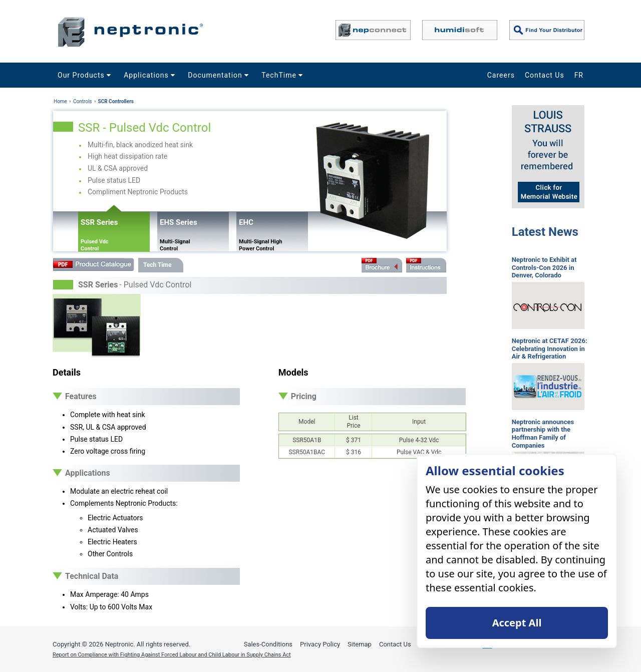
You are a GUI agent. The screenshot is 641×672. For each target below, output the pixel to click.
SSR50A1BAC (307, 452)
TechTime (283, 75)
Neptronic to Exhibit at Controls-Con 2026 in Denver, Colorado (544, 267)
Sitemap (360, 644)
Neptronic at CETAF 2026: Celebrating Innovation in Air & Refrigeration (550, 349)
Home (60, 101)
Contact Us (545, 75)
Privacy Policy (320, 644)
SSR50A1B (307, 440)
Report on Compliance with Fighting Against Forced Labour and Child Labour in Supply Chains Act (172, 655)
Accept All (517, 623)
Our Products (86, 75)
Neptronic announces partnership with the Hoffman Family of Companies (543, 434)
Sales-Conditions (268, 644)
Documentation (220, 75)
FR (579, 75)
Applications (151, 75)
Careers (501, 75)
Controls (83, 101)
